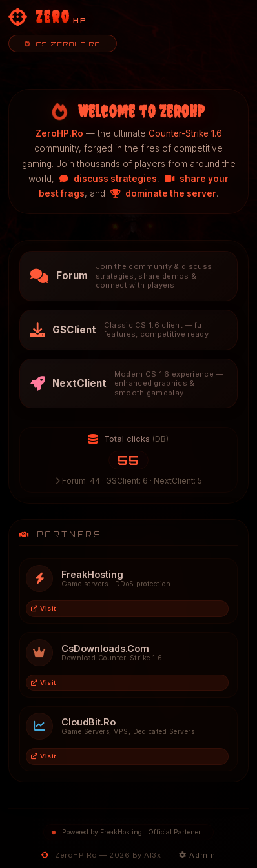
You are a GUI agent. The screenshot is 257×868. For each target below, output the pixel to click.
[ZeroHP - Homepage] (48, 18)
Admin (197, 855)
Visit (44, 608)
